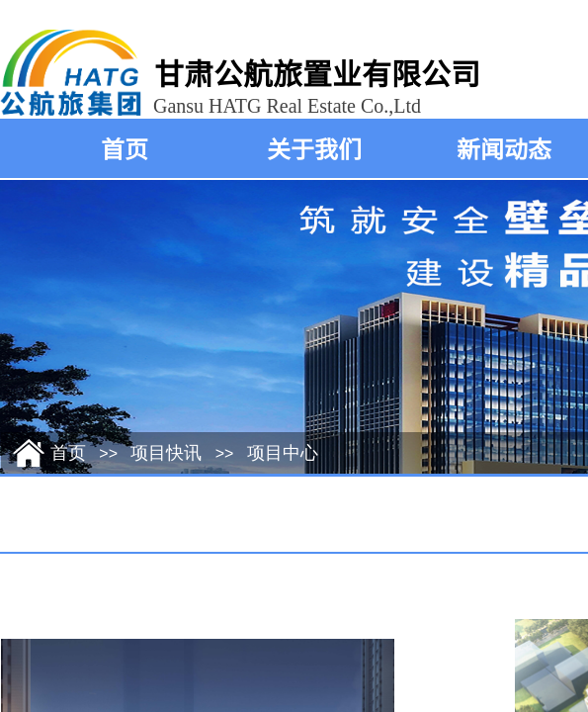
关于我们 (314, 148)
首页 (125, 148)
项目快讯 (166, 453)
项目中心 (283, 453)
